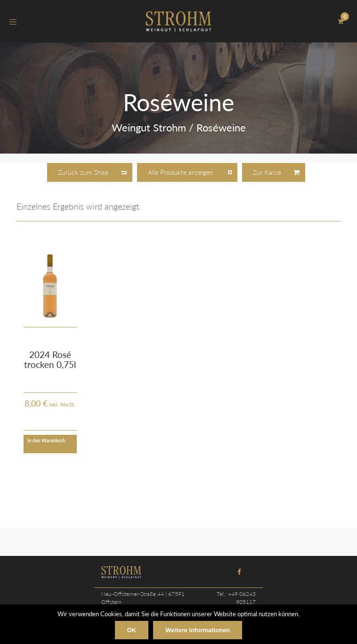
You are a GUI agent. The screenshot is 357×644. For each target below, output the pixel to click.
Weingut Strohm (149, 127)
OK (132, 630)
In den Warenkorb (46, 440)
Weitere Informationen (198, 630)
